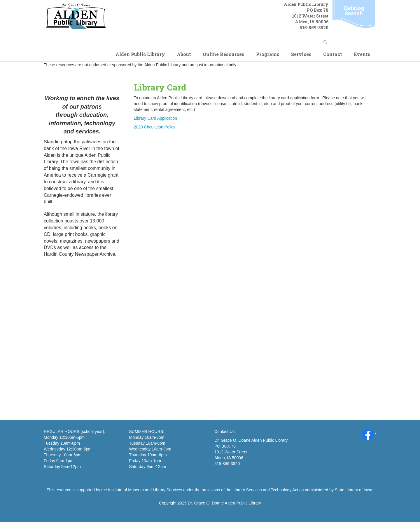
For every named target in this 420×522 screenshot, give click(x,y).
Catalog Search (354, 11)
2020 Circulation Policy (155, 127)
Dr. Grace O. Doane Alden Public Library (224, 503)
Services (301, 54)
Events (362, 54)
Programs (268, 54)
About (184, 54)
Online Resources (224, 54)
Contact (333, 54)
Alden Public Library (140, 54)
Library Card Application (156, 118)
